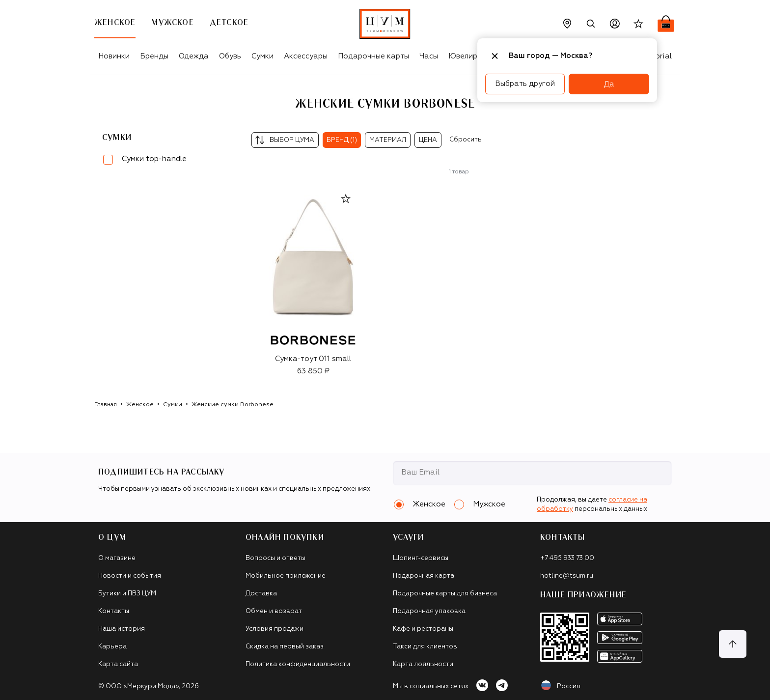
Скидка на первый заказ (285, 647)
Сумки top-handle (154, 159)
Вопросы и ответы (275, 558)
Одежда (194, 56)
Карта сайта (118, 664)
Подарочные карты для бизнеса (445, 594)
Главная (106, 405)
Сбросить (466, 140)
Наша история (122, 629)
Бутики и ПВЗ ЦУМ (127, 594)
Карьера (112, 647)
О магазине (117, 558)
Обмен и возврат (274, 611)
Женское (140, 405)
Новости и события (130, 576)
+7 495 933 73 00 (567, 558)
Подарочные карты (373, 56)
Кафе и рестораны (423, 629)
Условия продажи (275, 629)
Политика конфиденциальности (298, 664)
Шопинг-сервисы (421, 558)
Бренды (154, 56)
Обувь (230, 56)
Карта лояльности (423, 664)
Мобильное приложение (286, 576)
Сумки (262, 56)
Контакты (114, 611)
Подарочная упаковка (429, 611)
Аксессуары (306, 56)
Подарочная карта (424, 576)
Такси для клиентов (425, 647)
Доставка (261, 594)
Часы (429, 56)
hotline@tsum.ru (567, 576)
